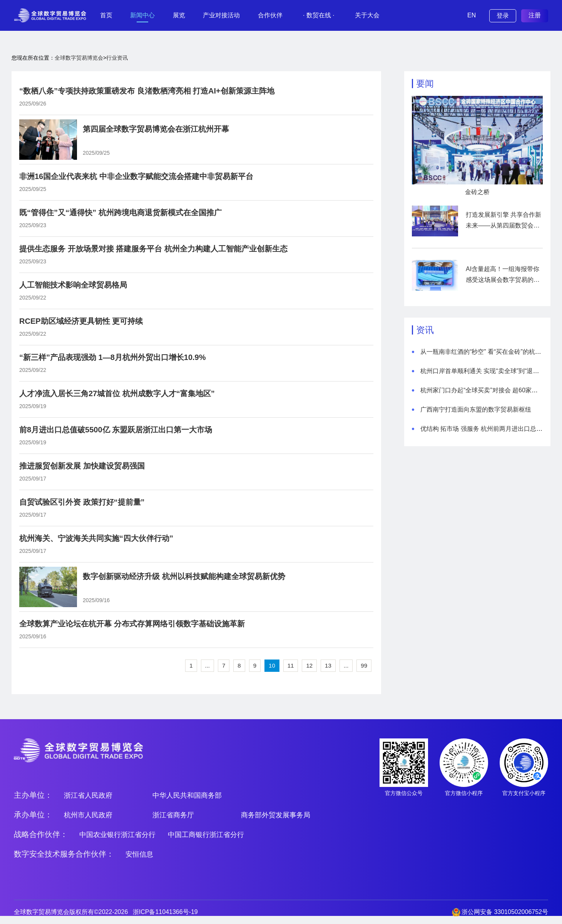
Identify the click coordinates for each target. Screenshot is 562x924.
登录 (503, 16)
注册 (535, 15)
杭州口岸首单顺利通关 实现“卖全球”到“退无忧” (484, 371)
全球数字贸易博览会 (79, 58)
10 (272, 665)
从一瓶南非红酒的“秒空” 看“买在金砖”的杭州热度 (487, 352)
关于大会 (367, 15)
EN (472, 15)
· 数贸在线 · (319, 15)
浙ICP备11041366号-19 (165, 912)
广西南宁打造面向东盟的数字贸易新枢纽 (476, 409)
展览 (179, 15)
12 (309, 665)
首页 (106, 15)
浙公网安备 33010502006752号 (505, 912)
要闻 (425, 84)
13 (328, 665)
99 (364, 665)
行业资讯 (117, 58)
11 (291, 665)
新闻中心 (142, 15)
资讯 (425, 330)
